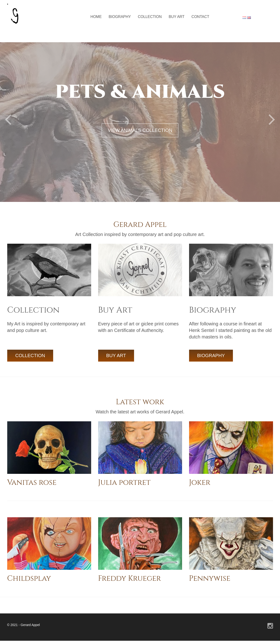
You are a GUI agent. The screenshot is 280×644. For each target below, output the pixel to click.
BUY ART (116, 355)
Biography (120, 17)
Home (96, 17)
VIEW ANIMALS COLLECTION (140, 130)
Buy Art (176, 17)
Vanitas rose (32, 483)
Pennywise (210, 579)
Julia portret (124, 483)
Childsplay (29, 579)
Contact (200, 17)
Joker (200, 483)
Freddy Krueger (130, 579)
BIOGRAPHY (211, 355)
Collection (150, 17)
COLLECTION (30, 355)
